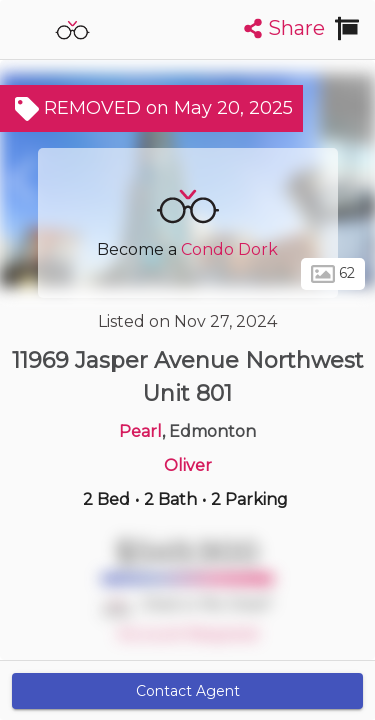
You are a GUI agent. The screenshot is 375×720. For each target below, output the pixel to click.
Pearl (140, 431)
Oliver (188, 465)
